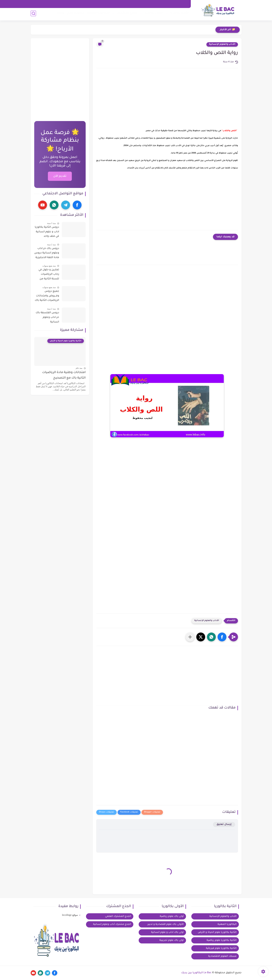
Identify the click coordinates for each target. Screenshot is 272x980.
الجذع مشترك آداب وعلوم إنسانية (112, 924)
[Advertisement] (167, 101)
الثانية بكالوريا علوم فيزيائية (221, 948)
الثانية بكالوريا (179, 14)
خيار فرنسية (71, 4)
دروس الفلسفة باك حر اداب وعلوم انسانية (47, 317)
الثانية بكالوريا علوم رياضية (222, 940)
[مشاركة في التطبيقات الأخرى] (190, 637)
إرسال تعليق (224, 824)
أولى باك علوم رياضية (172, 916)
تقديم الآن (60, 176)
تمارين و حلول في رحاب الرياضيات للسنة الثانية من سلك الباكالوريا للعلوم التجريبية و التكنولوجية (48, 275)
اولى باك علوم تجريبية (172, 940)
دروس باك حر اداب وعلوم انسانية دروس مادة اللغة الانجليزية (47, 253)
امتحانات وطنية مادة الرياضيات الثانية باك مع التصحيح (64, 375)
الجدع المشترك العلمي (118, 916)
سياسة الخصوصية (141, 4)
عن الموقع (87, 4)
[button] (222, 637)
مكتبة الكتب (103, 4)
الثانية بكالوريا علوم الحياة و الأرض (217, 932)
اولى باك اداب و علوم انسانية (167, 932)
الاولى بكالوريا (153, 14)
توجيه (60, 14)
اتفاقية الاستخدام (164, 4)
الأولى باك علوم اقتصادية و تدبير (166, 924)
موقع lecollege (70, 915)
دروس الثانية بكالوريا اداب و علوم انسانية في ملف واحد (47, 232)
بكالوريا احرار (75, 14)
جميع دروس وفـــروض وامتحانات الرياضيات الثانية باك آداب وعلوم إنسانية (47, 297)
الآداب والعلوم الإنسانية (222, 44)
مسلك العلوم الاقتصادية (222, 956)
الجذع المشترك (126, 14)
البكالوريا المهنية (97, 14)
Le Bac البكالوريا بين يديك (196, 973)
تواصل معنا (120, 4)
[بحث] (33, 14)
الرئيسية (182, 4)
